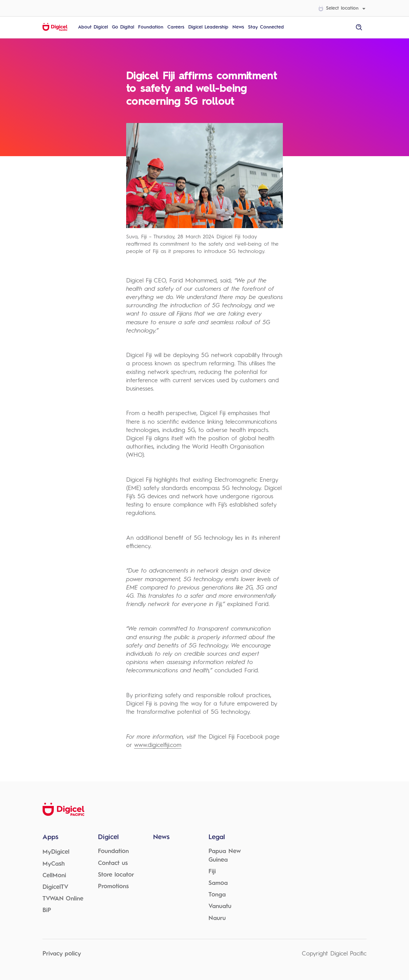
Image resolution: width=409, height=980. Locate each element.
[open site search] (359, 28)
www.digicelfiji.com (158, 745)
